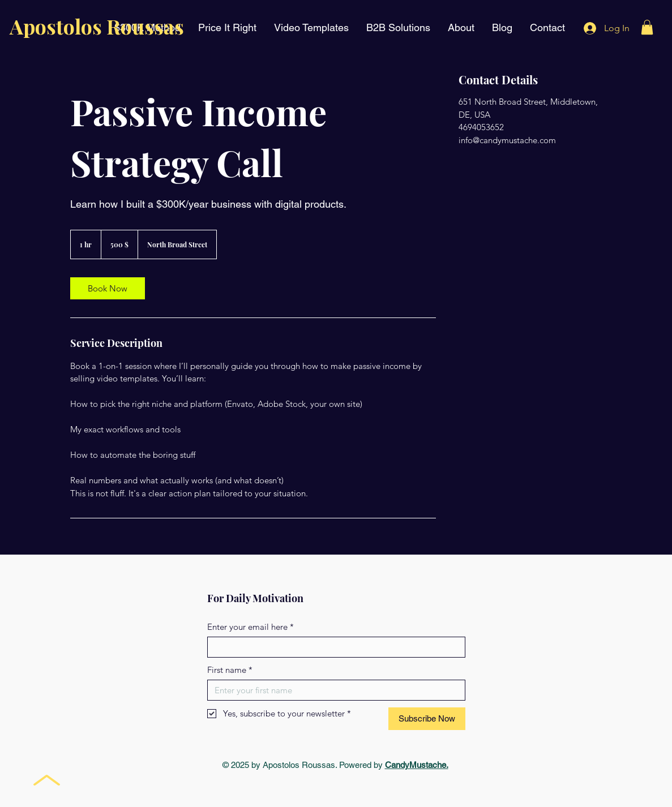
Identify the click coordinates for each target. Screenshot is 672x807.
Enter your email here (251, 627)
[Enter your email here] (333, 647)
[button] (647, 27)
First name (230, 670)
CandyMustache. (417, 765)
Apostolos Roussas (97, 26)
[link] (108, 288)
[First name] (333, 690)
